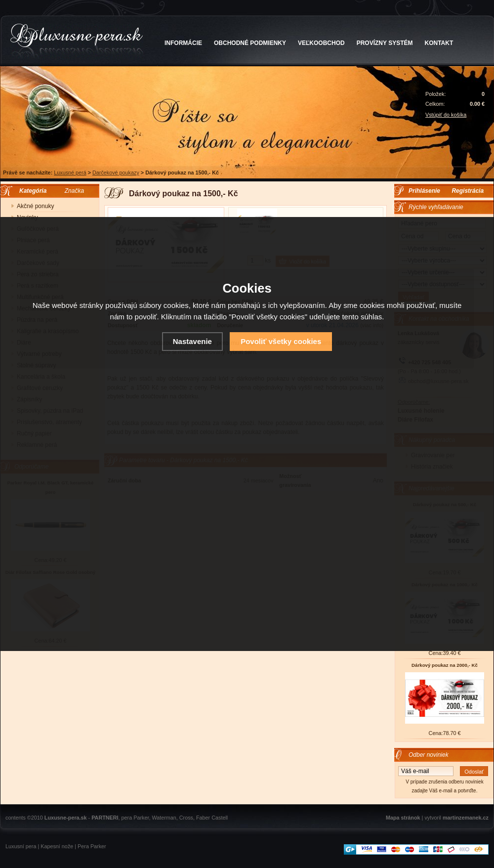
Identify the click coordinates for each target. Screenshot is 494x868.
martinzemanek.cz (466, 818)
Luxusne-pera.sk (66, 818)
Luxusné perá (70, 173)
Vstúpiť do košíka (446, 115)
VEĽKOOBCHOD (321, 43)
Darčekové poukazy (116, 173)
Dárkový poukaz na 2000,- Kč (445, 665)
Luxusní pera (21, 846)
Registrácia (468, 191)
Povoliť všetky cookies (281, 341)
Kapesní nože (57, 846)
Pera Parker (92, 846)
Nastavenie (192, 341)
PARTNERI (105, 818)
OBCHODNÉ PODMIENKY (250, 43)
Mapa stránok (403, 818)
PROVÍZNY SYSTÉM (385, 43)
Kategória (30, 191)
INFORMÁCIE (183, 43)
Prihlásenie (424, 191)
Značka (74, 191)
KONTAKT (439, 43)
